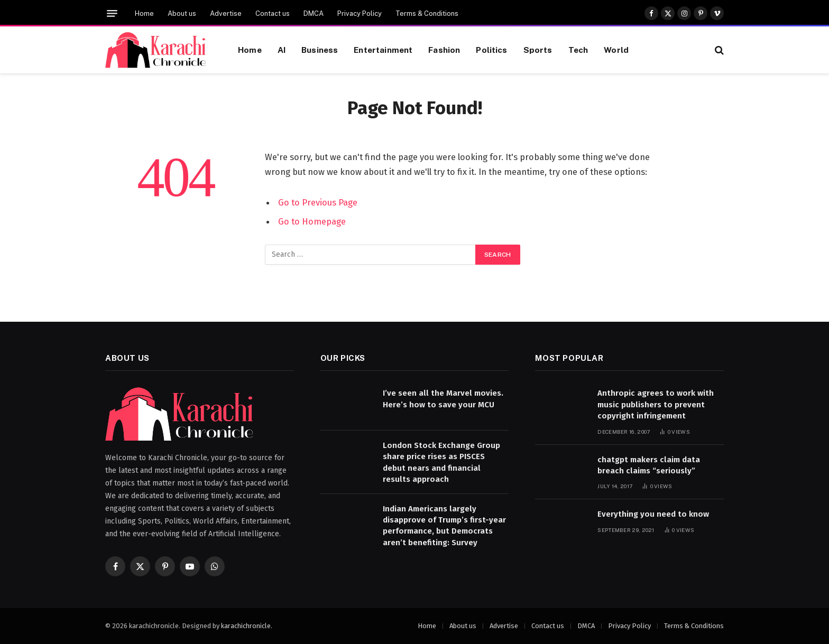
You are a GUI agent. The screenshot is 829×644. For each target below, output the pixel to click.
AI (282, 50)
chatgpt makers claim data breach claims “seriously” (649, 465)
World (616, 50)
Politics (491, 50)
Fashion (444, 50)
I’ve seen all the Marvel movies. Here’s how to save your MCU (443, 399)
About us (182, 13)
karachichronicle (246, 626)
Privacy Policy (360, 13)
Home (144, 13)
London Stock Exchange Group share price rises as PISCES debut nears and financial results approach (441, 462)
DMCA (314, 13)
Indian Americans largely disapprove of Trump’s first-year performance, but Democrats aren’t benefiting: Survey (444, 526)
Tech (578, 50)
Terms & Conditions (427, 13)
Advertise (226, 13)
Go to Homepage (312, 221)
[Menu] (112, 13)
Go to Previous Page (318, 202)
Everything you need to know (653, 514)
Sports (538, 50)
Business (320, 50)
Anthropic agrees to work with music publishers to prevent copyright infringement (656, 404)
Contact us (273, 13)
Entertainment (383, 50)
